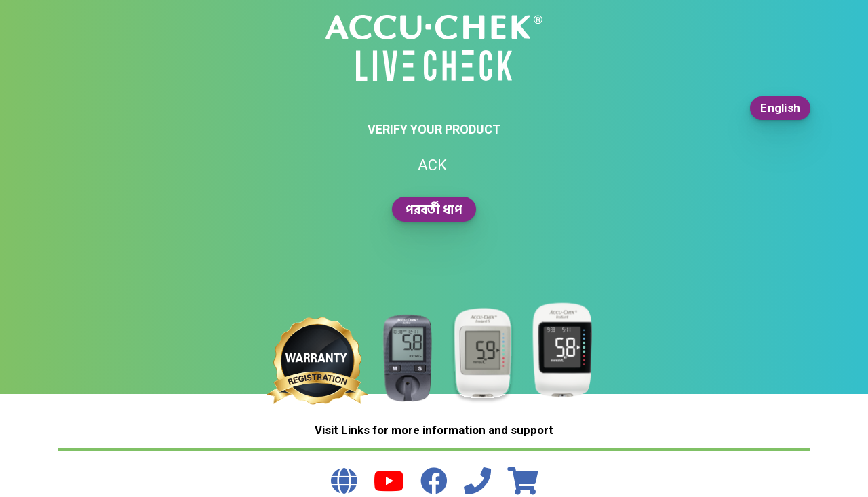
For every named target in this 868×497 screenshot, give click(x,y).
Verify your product (434, 129)
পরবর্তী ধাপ (434, 209)
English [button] (780, 108)
